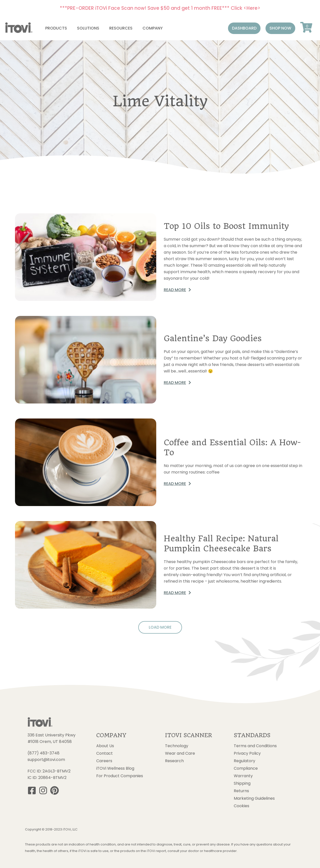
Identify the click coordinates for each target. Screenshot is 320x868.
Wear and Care (180, 753)
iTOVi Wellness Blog (115, 768)
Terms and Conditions (255, 746)
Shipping (242, 783)
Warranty (243, 776)
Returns (241, 791)
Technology (177, 746)
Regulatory (244, 761)
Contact (104, 753)
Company (153, 28)
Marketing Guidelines (254, 798)
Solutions (88, 28)
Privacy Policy (247, 753)
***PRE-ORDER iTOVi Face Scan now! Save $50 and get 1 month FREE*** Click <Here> (160, 8)
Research (174, 761)
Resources (121, 28)
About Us (105, 746)
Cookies (241, 806)
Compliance (246, 768)
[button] (244, 28)
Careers (104, 761)
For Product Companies (120, 776)
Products (56, 28)
